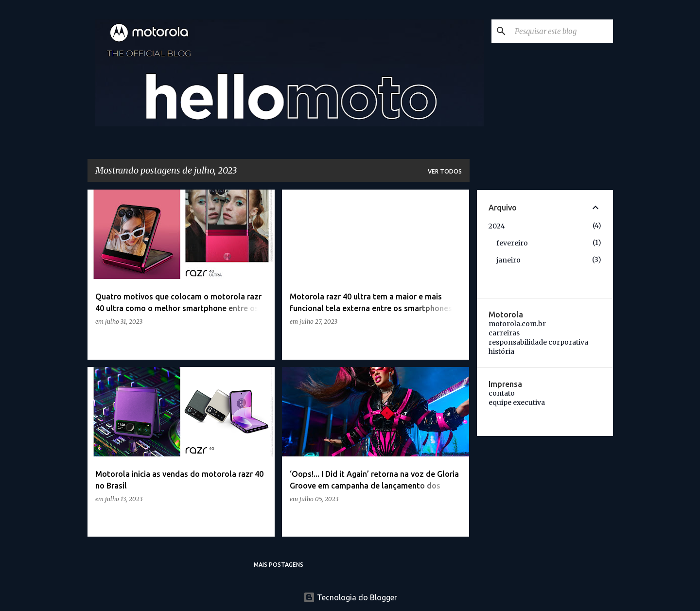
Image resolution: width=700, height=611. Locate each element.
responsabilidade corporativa (538, 342)
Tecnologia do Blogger (350, 597)
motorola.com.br (517, 324)
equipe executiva (517, 402)
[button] (261, 341)
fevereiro (512, 243)
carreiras (504, 333)
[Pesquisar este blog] (562, 31)
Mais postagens (279, 565)
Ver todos (445, 171)
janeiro (508, 260)
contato (502, 393)
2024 (497, 226)
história (501, 351)
